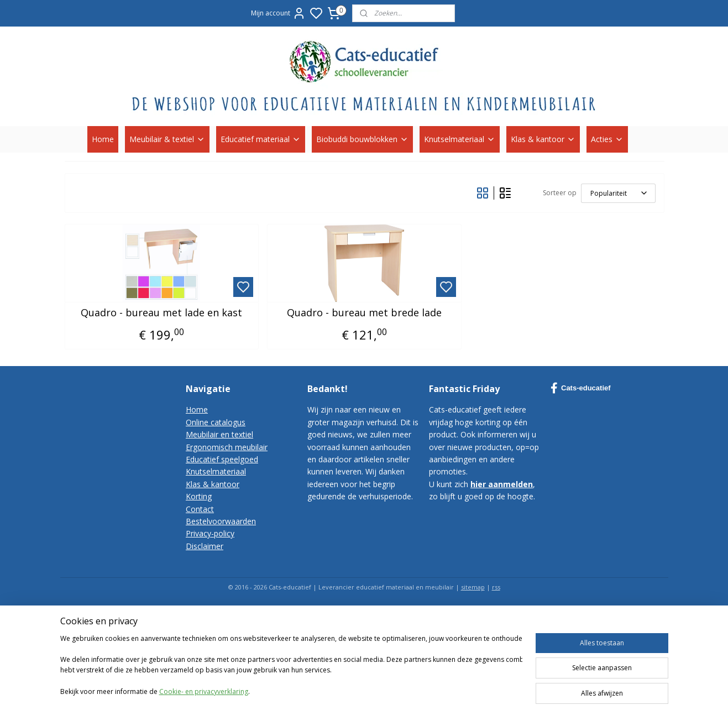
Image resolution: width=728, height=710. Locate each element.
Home (103, 139)
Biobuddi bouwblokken (362, 139)
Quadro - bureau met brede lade (364, 313)
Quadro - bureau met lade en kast (161, 313)
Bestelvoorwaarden (221, 521)
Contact (200, 509)
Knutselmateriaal (460, 139)
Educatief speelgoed (222, 459)
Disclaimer (205, 546)
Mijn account (278, 13)
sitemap (473, 587)
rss (496, 587)
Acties (607, 139)
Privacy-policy (210, 533)
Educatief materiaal (261, 139)
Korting (199, 496)
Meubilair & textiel (167, 139)
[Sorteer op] (618, 193)
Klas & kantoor (543, 139)
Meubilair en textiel (219, 434)
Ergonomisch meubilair (227, 447)
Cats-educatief (581, 388)
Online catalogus (216, 422)
